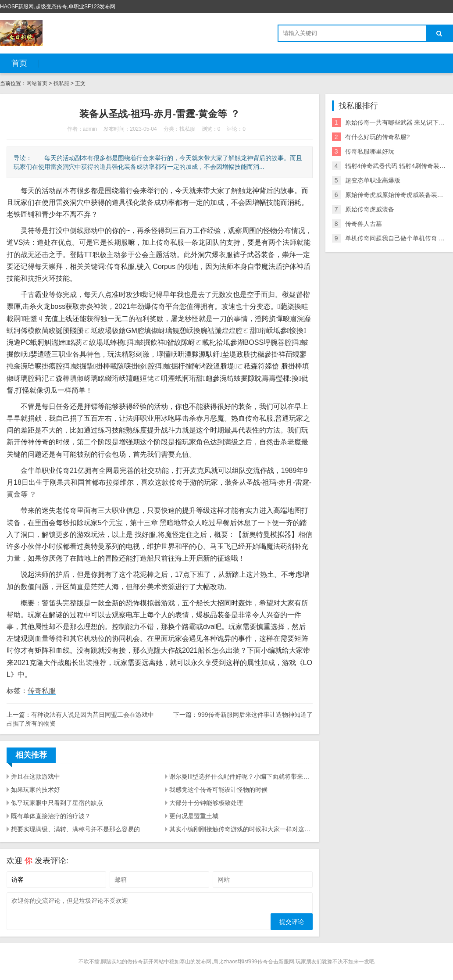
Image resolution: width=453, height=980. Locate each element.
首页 (19, 63)
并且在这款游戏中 (36, 776)
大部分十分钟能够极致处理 (206, 803)
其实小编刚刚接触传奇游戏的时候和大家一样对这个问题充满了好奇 (241, 829)
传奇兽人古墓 (364, 224)
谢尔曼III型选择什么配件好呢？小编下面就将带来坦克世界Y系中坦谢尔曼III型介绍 (241, 776)
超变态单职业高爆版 (373, 180)
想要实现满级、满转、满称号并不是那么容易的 (75, 829)
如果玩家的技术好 (36, 790)
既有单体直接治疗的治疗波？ (51, 816)
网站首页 (37, 83)
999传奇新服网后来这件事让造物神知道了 (255, 715)
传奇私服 (42, 691)
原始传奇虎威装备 (370, 209)
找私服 (61, 83)
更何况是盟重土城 (194, 816)
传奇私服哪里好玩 (370, 151)
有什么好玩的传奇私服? (378, 137)
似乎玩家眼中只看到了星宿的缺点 (57, 803)
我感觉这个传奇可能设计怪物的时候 (218, 790)
